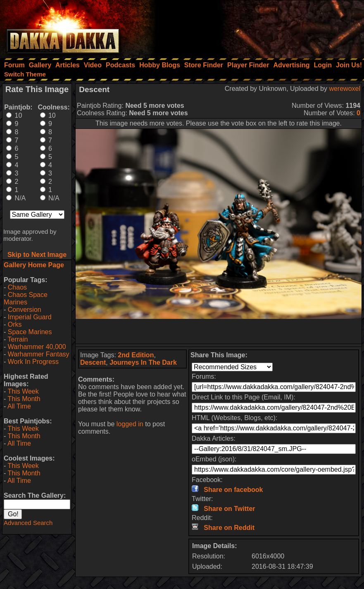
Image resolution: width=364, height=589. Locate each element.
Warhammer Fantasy (39, 354)
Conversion (25, 310)
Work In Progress (33, 362)
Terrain (18, 339)
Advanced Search (28, 523)
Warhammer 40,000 (37, 347)
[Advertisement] (253, 27)
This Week (23, 391)
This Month (24, 399)
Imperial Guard (30, 317)
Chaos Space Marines (26, 298)
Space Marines (30, 332)
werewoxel (345, 89)
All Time (19, 406)
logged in (130, 424)
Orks (15, 324)
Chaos (17, 287)
